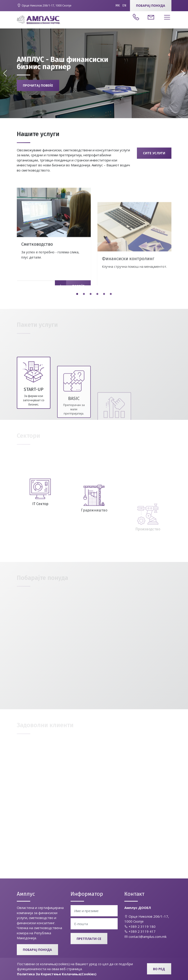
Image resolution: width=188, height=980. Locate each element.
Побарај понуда (151, 5)
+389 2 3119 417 (140, 931)
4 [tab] (97, 294)
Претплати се (89, 939)
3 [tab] (91, 294)
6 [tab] (111, 294)
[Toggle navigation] (166, 17)
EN (124, 5)
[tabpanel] (54, 284)
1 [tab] (77, 294)
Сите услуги (154, 157)
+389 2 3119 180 (140, 926)
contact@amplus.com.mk (145, 937)
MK (118, 5)
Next (182, 73)
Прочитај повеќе (38, 87)
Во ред (159, 969)
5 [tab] (104, 294)
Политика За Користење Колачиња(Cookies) (57, 974)
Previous (6, 73)
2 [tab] (84, 294)
